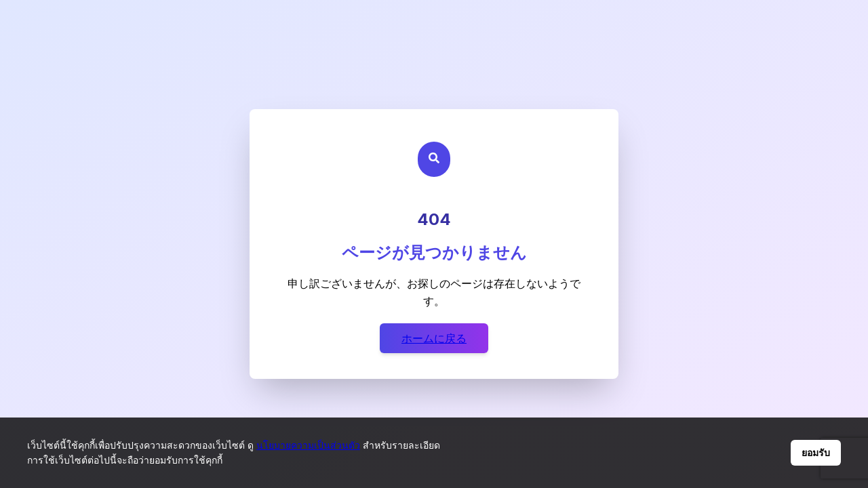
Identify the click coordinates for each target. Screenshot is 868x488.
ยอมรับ (816, 453)
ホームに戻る (434, 338)
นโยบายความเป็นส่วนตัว (308, 445)
